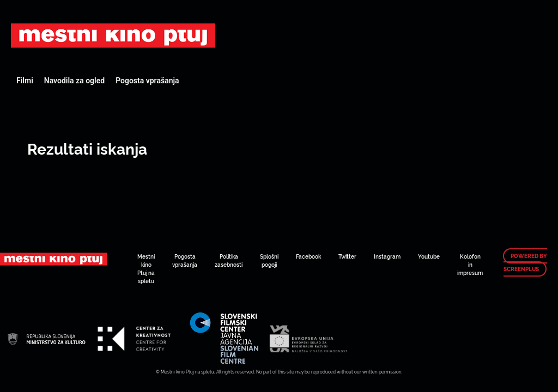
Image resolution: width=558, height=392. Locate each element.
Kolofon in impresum (470, 264)
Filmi (25, 81)
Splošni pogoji (269, 260)
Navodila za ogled (74, 81)
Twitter (347, 256)
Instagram (387, 256)
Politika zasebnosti (229, 260)
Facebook (308, 256)
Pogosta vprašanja (147, 81)
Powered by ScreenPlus (525, 262)
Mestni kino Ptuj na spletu (146, 268)
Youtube (429, 256)
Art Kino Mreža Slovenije (113, 35)
